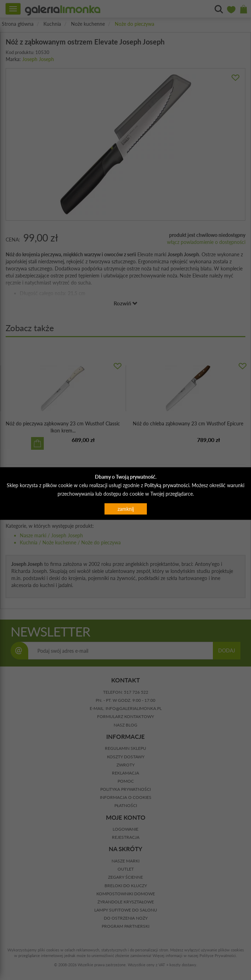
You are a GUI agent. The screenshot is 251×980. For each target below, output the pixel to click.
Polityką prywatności (167, 485)
